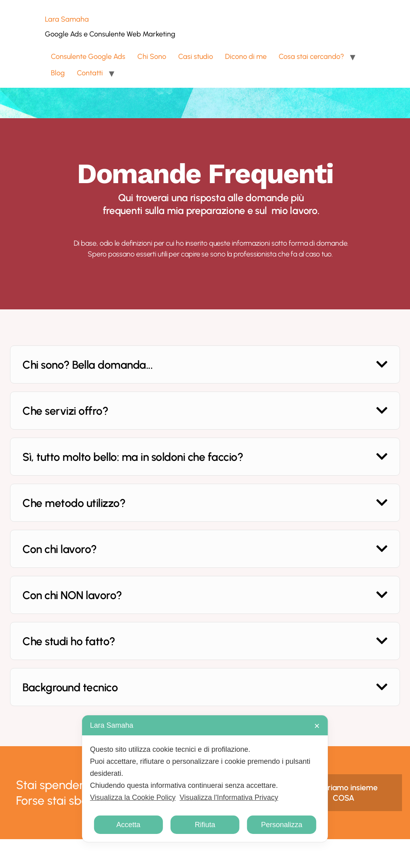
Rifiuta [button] (205, 825)
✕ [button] (317, 726)
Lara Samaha (67, 19)
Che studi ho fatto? (69, 641)
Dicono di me (246, 57)
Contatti (90, 73)
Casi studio (196, 57)
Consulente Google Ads (88, 57)
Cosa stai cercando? (311, 57)
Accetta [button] (129, 825)
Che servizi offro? (65, 411)
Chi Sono (152, 57)
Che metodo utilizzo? (74, 503)
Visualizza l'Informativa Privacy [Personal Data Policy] (229, 797)
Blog (58, 73)
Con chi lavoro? (60, 549)
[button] (205, 364)
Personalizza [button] (282, 825)
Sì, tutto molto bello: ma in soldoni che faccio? (133, 457)
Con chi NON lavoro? (72, 595)
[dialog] (205, 779)
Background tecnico (70, 687)
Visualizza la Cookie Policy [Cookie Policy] (133, 797)
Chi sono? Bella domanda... (87, 365)
